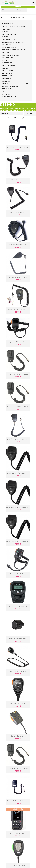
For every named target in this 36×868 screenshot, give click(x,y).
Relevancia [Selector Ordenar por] (12, 113)
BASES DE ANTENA (9, 34)
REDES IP (6, 84)
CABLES (5, 37)
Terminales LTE (8, 89)
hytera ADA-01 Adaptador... (18, 639)
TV (3, 92)
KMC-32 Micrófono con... (18, 180)
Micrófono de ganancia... (18, 736)
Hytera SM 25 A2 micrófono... (18, 704)
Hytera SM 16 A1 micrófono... (18, 342)
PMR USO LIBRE (8, 71)
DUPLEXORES (7, 45)
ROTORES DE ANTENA (10, 86)
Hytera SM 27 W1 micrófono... (18, 606)
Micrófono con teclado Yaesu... (18, 310)
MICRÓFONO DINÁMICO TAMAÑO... (18, 473)
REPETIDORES (7, 76)
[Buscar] (14, 10)
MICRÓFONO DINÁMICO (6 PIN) (18, 768)
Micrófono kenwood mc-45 (18, 245)
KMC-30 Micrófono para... (18, 212)
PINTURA (6, 68)
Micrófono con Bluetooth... (18, 833)
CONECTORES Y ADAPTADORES (13, 42)
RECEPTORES (7, 73)
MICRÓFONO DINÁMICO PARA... (18, 374)
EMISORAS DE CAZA (9, 47)
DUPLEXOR (6, 94)
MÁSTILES (6, 60)
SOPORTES (6, 81)
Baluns (5, 32)
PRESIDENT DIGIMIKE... (18, 866)
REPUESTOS (7, 79)
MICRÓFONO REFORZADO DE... (18, 439)
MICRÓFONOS (7, 63)
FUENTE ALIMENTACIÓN (11, 55)
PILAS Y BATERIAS (9, 66)
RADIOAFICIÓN (8, 24)
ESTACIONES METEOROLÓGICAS (14, 50)
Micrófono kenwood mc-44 (18, 277)
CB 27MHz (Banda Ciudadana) (14, 27)
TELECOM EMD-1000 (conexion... (18, 147)
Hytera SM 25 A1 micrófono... (18, 671)
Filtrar (30, 113)
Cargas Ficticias (9, 40)
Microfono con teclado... (18, 574)
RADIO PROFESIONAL (10, 97)
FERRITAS (6, 53)
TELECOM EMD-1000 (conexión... (18, 801)
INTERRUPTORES (8, 58)
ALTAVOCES (6, 29)
